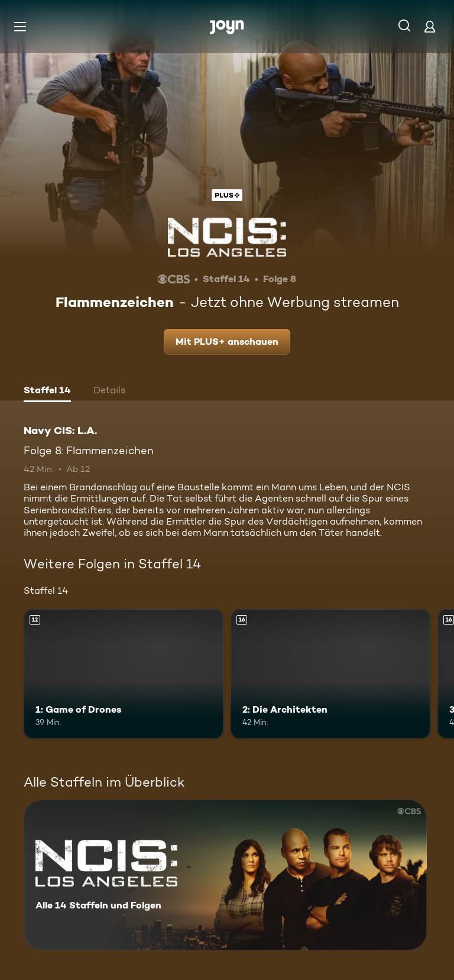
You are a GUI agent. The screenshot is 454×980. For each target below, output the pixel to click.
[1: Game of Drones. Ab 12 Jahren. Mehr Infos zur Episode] (124, 674)
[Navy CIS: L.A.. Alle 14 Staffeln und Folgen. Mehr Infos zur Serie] (225, 875)
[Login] (430, 26)
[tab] (47, 392)
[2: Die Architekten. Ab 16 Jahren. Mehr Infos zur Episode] (330, 674)
